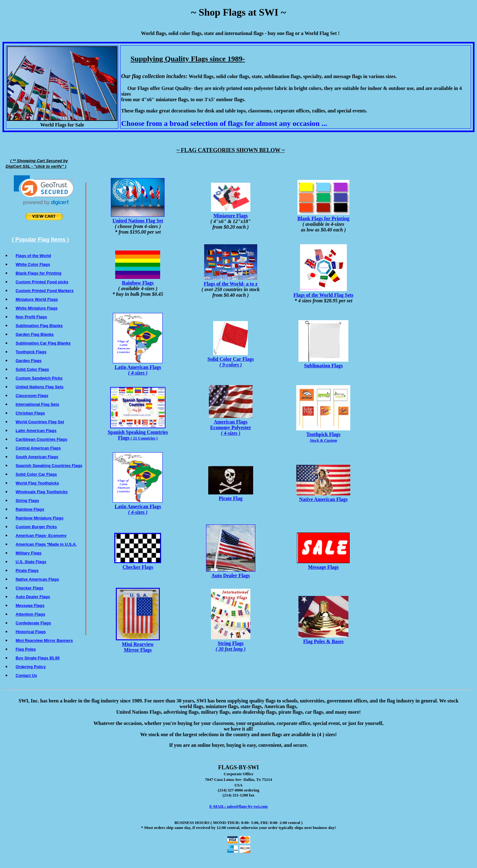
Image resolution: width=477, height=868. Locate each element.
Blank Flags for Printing (323, 216)
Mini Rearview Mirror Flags (138, 644)
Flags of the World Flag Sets (323, 292)
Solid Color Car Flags (231, 359)
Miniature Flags (231, 213)
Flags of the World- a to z (231, 281)
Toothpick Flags (323, 434)
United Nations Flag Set (138, 218)
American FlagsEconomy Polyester (231, 425)
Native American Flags (323, 496)
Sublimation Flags (323, 363)
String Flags (231, 643)
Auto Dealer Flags (231, 573)
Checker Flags (138, 564)
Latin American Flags (138, 367)
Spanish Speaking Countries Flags (138, 432)
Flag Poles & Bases (323, 639)
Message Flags (323, 564)
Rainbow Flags (138, 280)
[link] (44, 190)
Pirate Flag (231, 496)
